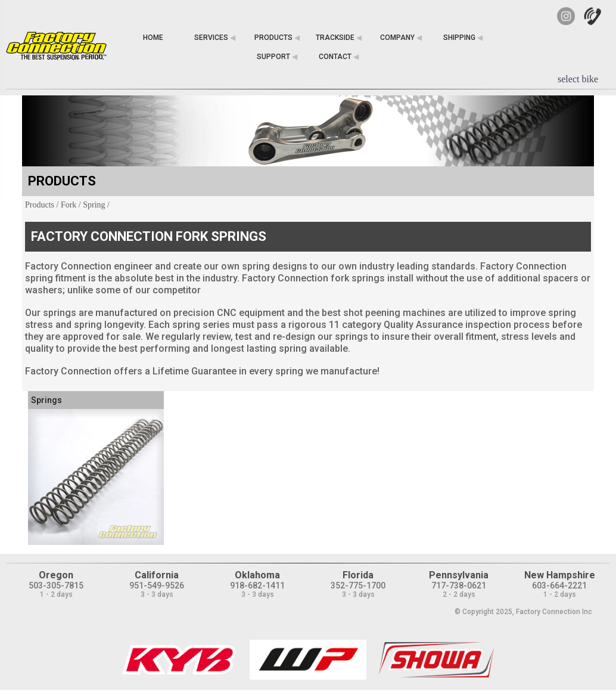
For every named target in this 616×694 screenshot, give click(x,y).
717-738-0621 (459, 585)
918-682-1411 (257, 585)
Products (40, 205)
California (157, 575)
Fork (69, 205)
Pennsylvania (459, 575)
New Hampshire (560, 575)
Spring (94, 205)
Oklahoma (257, 575)
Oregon (56, 575)
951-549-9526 (157, 585)
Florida (358, 575)
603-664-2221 (559, 585)
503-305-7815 (56, 585)
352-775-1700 (358, 585)
